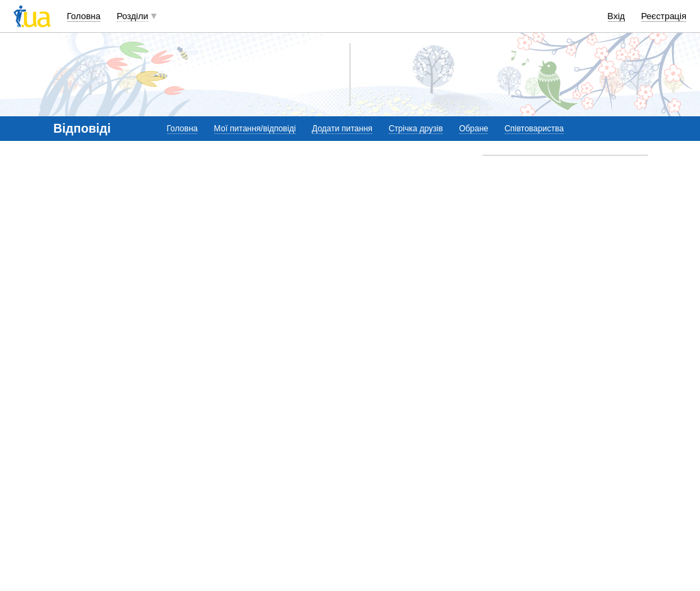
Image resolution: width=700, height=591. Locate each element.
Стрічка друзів (415, 129)
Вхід (617, 16)
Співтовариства (534, 129)
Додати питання (342, 129)
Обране (473, 129)
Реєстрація (664, 16)
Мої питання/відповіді (255, 129)
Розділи (133, 16)
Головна (84, 16)
